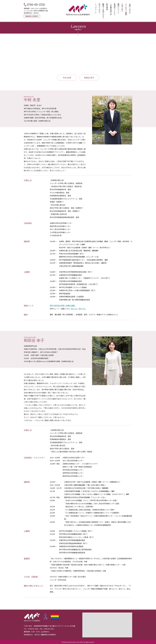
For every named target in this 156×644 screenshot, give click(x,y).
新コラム (82, 309)
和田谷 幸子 (89, 78)
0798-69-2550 (36, 5)
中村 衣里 (67, 78)
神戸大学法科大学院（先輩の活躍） (63, 305)
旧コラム (74, 309)
